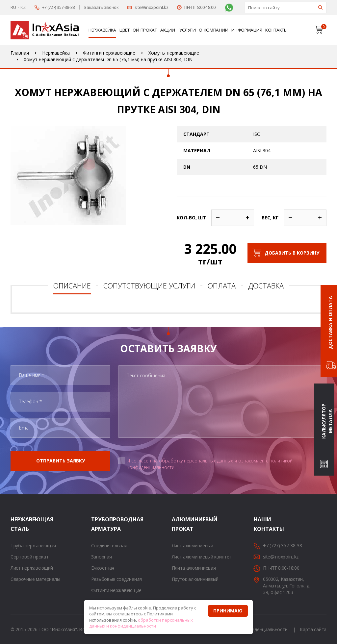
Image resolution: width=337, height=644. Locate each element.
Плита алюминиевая (194, 568)
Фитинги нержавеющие (116, 590)
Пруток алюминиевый (195, 579)
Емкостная (103, 568)
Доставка (266, 285)
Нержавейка (102, 30)
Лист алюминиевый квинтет (202, 557)
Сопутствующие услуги (149, 285)
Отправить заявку (61, 461)
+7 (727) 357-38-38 (59, 7)
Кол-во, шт (191, 218)
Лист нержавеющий (32, 568)
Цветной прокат (138, 30)
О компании (213, 30)
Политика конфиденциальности (253, 629)
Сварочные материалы (35, 579)
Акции (168, 30)
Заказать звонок (101, 7)
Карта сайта (313, 629)
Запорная (102, 557)
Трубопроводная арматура (99, 524)
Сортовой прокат (30, 557)
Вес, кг (270, 218)
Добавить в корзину (292, 253)
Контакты (276, 30)
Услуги (187, 30)
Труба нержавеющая (33, 545)
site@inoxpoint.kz (152, 7)
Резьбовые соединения (117, 579)
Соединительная (109, 545)
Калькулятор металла (327, 421)
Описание (72, 285)
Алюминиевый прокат (180, 524)
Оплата (222, 285)
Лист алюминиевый (193, 545)
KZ (23, 7)
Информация (247, 30)
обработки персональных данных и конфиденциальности (141, 623)
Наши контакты (262, 524)
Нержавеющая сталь (19, 524)
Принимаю (228, 611)
